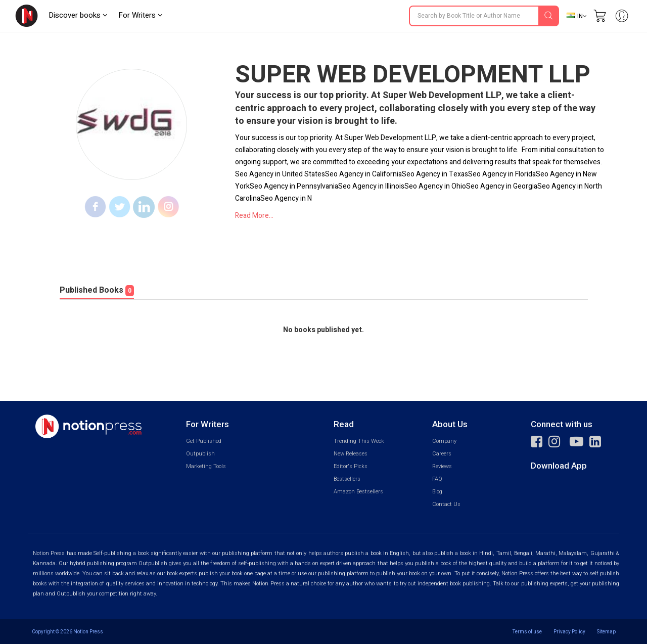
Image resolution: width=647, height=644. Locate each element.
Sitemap (606, 632)
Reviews (442, 466)
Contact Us (446, 504)
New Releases (351, 454)
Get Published (204, 441)
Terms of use (527, 632)
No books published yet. (323, 330)
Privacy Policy (569, 632)
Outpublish (200, 454)
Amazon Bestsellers (358, 492)
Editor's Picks (351, 466)
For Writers (141, 15)
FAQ (437, 479)
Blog (437, 492)
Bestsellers (347, 479)
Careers (442, 454)
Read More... (254, 216)
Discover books (78, 15)
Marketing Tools (206, 466)
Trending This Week (359, 441)
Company (444, 441)
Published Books (97, 290)
